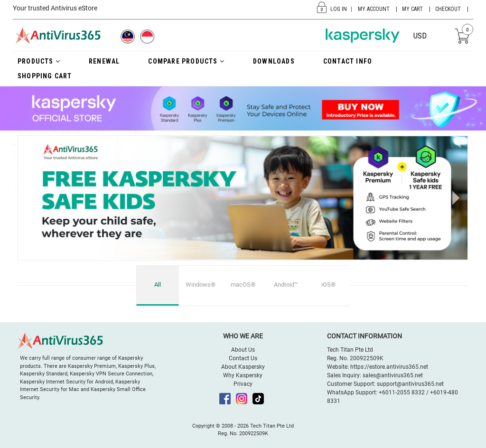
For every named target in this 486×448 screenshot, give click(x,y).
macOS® (243, 285)
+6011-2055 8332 (402, 392)
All (158, 285)
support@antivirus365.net (410, 384)
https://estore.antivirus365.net (389, 367)
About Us (243, 350)
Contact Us (243, 358)
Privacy (243, 384)
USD (420, 36)
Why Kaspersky (243, 375)
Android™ (286, 285)
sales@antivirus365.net (393, 375)
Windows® (201, 285)
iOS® (328, 285)
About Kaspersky (243, 367)
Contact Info (348, 61)
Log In (339, 9)
